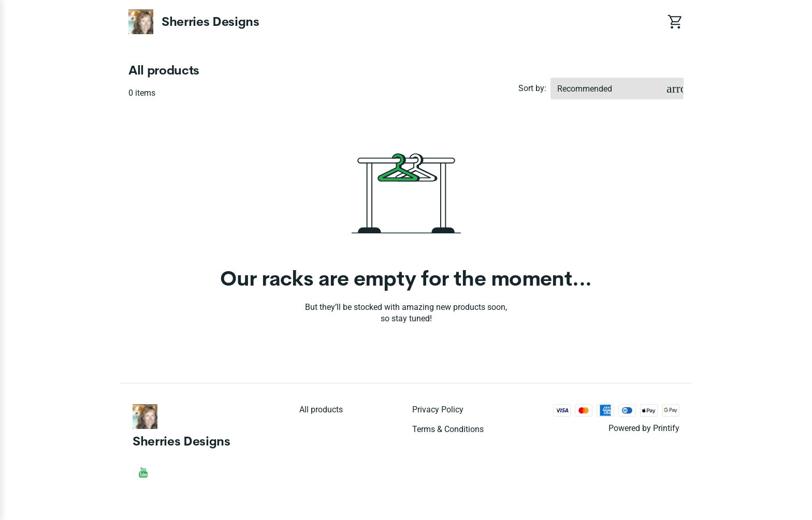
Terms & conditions (448, 429)
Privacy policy (438, 410)
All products (321, 410)
